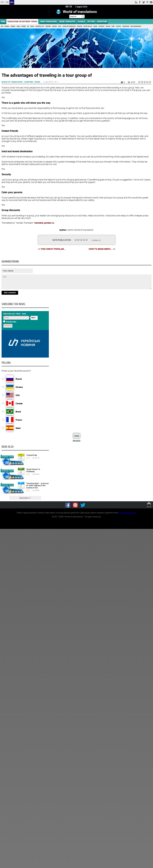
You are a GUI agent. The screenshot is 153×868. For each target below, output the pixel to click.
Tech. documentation (136, 26)
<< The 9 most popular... (52, 249)
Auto (2, 26)
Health (18, 26)
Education (80, 26)
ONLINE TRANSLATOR (67, 22)
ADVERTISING (102, 22)
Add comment (10, 292)
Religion (108, 26)
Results (77, 441)
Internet (24, 26)
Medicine (54, 26)
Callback (81, 22)
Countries (118, 26)
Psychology (101, 26)
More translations (49, 22)
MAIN (3, 22)
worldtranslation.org (127, 513)
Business (7, 26)
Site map (91, 22)
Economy (13, 26)
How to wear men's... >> (102, 249)
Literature (48, 26)
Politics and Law (88, 26)
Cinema (32, 26)
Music (60, 26)
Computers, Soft (40, 26)
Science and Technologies (69, 26)
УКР (7, 2)
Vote (77, 436)
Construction (126, 26)
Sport (113, 26)
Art (28, 26)
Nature (95, 26)
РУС (2, 2)
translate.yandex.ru (44, 223)
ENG (12, 2)
